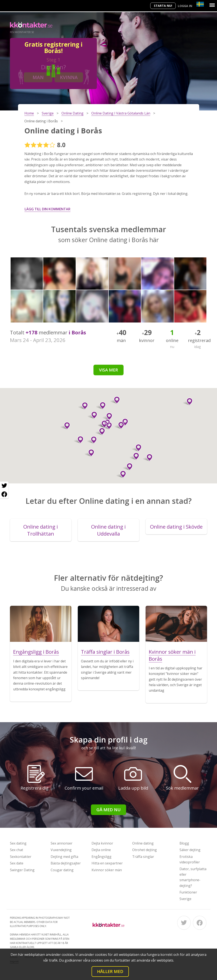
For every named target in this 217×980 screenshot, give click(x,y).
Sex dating (18, 843)
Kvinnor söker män (107, 870)
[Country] (200, 4)
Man (38, 77)
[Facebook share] (4, 494)
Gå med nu (108, 810)
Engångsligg (102, 857)
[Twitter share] (4, 486)
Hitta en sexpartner (107, 863)
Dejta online (101, 850)
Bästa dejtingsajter (66, 863)
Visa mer (108, 370)
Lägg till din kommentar (47, 209)
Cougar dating (62, 870)
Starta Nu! (163, 6)
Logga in (185, 6)
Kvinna (69, 77)
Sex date (17, 863)
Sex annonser (62, 843)
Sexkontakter (21, 857)
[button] (79, 440)
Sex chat (17, 850)
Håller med (110, 971)
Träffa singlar (143, 857)
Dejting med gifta (64, 857)
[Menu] (212, 5)
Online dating (143, 843)
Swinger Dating (22, 870)
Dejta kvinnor (102, 843)
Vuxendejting (61, 850)
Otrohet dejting (145, 850)
